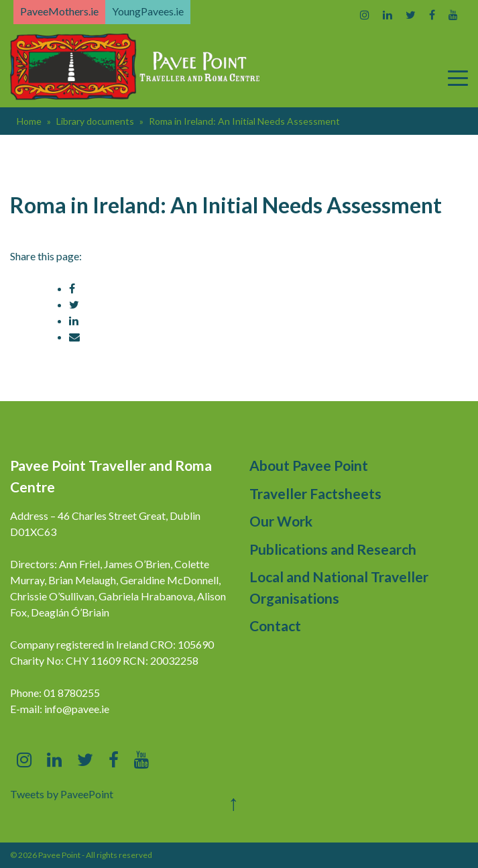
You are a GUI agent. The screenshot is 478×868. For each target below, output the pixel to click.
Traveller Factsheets (315, 493)
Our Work (281, 521)
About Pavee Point (309, 465)
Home (29, 121)
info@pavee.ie (77, 709)
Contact (275, 626)
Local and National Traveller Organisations (339, 587)
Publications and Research (333, 549)
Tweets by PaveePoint (62, 794)
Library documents (95, 121)
